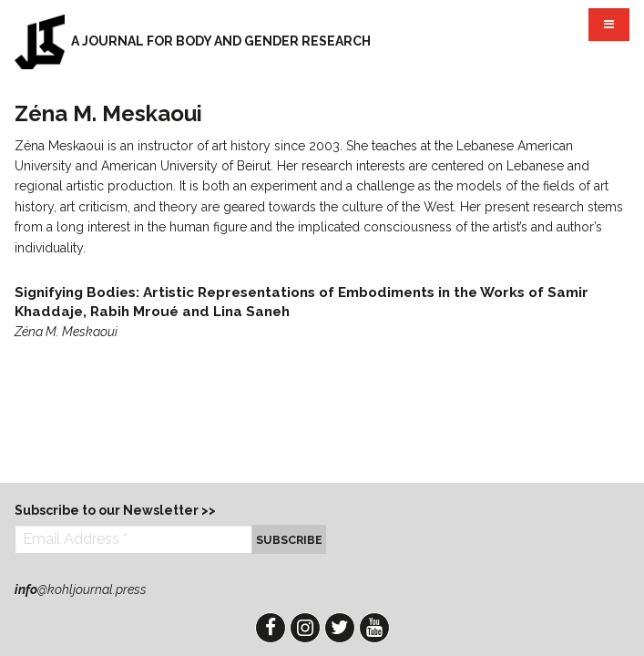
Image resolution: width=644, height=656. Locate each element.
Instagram (305, 628)
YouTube (374, 628)
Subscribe (289, 540)
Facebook (271, 628)
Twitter (340, 628)
